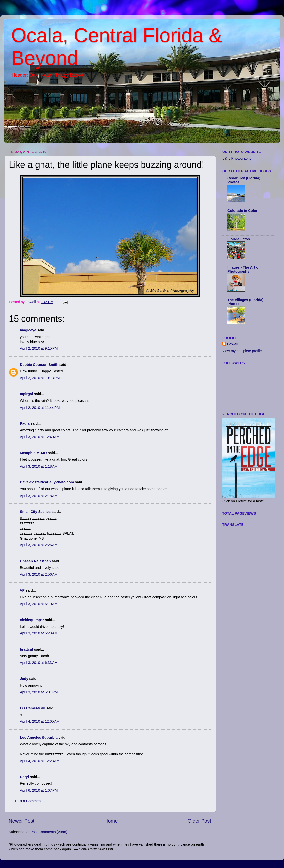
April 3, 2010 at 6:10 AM (39, 604)
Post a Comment (28, 801)
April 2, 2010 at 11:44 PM (40, 408)
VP (22, 590)
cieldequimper (32, 620)
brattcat (27, 649)
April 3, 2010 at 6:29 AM (39, 633)
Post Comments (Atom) (49, 832)
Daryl (24, 777)
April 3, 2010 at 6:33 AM (39, 663)
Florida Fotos (239, 239)
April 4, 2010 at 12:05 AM (40, 721)
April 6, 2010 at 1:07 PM (39, 790)
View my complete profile (242, 351)
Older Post (199, 821)
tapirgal (26, 394)
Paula (25, 423)
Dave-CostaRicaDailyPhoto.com (47, 482)
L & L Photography (237, 158)
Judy (24, 679)
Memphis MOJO (33, 453)
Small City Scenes (35, 512)
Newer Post (21, 821)
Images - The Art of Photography (243, 269)
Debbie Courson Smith (39, 365)
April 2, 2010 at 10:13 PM (40, 378)
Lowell (233, 344)
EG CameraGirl (33, 708)
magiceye (28, 330)
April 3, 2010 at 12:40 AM (40, 437)
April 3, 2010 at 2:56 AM (39, 574)
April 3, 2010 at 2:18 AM (39, 496)
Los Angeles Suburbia (39, 738)
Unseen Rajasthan (35, 561)
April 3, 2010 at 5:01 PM (39, 692)
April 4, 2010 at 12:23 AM (40, 761)
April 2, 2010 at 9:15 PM (39, 348)
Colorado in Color (243, 211)
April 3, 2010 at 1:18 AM (39, 466)
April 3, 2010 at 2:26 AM (39, 545)
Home (111, 821)
